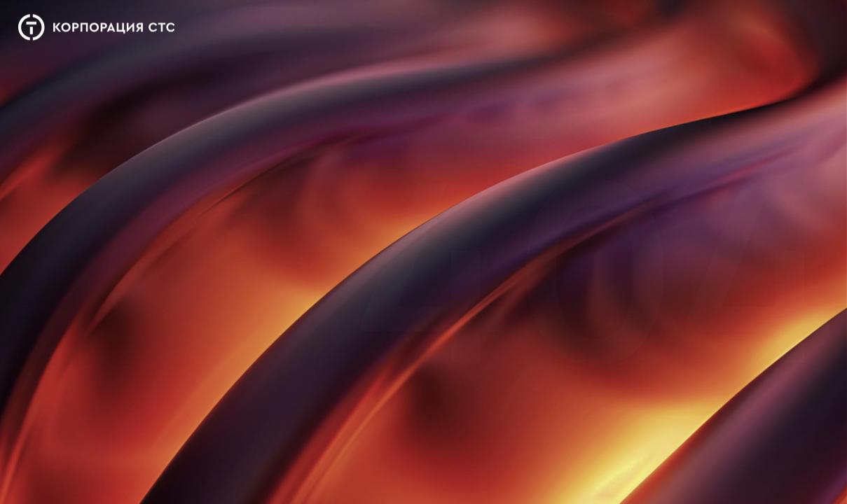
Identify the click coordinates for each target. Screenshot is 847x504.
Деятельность (363, 29)
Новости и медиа (447, 33)
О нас (304, 27)
